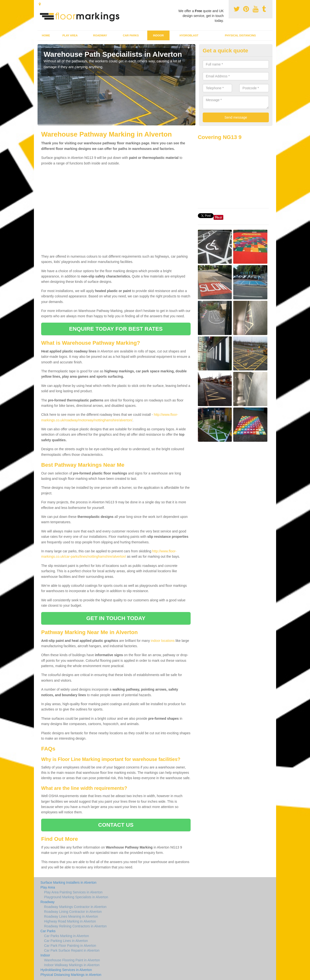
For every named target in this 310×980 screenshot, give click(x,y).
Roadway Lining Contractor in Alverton (73, 912)
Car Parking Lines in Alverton (66, 941)
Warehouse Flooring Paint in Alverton (72, 960)
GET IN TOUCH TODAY (116, 618)
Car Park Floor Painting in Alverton (70, 946)
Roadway (100, 35)
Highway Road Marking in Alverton (70, 921)
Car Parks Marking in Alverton (66, 936)
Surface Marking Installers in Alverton (68, 882)
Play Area (70, 35)
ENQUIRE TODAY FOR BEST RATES (116, 329)
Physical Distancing (240, 35)
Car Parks (131, 35)
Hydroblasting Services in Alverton (66, 970)
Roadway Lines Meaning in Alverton (71, 916)
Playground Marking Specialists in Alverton (76, 897)
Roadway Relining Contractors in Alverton (75, 926)
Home (46, 35)
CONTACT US (116, 825)
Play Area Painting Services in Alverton (73, 892)
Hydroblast (189, 35)
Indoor (159, 35)
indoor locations (163, 641)
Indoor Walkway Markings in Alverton (72, 965)
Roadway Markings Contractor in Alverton (75, 907)
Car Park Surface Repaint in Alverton (72, 950)
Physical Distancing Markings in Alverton (71, 975)
